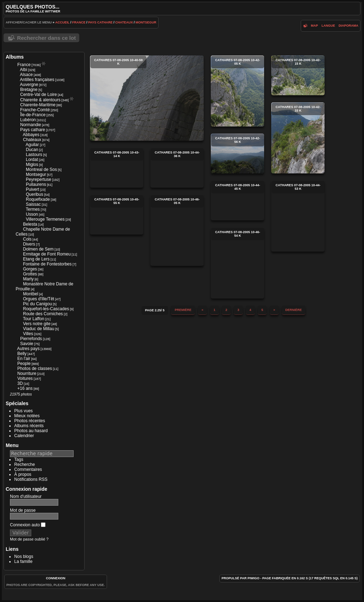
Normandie (31, 125)
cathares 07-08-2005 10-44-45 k (237, 200)
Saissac (33, 204)
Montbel (31, 294)
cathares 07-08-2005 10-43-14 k (117, 168)
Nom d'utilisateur (26, 496)
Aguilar (32, 145)
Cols (27, 239)
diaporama (348, 26)
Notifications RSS (31, 479)
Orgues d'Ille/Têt (39, 299)
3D (20, 383)
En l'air (24, 359)
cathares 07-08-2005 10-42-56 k (237, 154)
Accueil (63, 22)
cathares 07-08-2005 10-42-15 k (298, 75)
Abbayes (31, 135)
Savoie (27, 344)
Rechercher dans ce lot (46, 38)
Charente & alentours (40, 100)
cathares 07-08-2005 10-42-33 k (298, 138)
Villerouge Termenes (45, 219)
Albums (15, 57)
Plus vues (23, 411)
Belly (22, 354)
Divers (29, 244)
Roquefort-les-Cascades (46, 309)
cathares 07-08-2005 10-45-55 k (117, 215)
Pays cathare (100, 22)
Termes (33, 209)
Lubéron (28, 120)
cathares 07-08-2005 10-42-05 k (237, 91)
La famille (23, 561)
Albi (23, 70)
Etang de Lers (36, 259)
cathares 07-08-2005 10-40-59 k (147, 98)
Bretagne (29, 90)
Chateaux (124, 22)
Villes (28, 334)
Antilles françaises (37, 80)
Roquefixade (38, 199)
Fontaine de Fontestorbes (47, 264)
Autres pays (28, 349)
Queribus (35, 194)
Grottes (30, 274)
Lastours (34, 155)
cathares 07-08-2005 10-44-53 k (298, 216)
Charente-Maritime (38, 105)
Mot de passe (23, 510)
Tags (19, 459)
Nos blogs (24, 557)
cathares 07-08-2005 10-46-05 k (177, 230)
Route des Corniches (43, 314)
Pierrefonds (31, 339)
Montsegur (146, 22)
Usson (32, 214)
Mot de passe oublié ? (29, 539)
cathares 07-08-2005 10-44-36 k (177, 168)
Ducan (32, 150)
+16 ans (25, 388)
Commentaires (28, 469)
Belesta (30, 224)
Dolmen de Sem (38, 249)
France (79, 22)
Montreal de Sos (41, 170)
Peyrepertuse (39, 179)
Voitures (25, 378)
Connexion (56, 578)
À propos (23, 474)
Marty (28, 279)
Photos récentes (30, 421)
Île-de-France (33, 115)
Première (183, 310)
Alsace (26, 75)
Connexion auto (28, 525)
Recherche (25, 464)
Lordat (32, 160)
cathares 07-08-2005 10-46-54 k (237, 263)
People (24, 364)
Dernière (294, 310)
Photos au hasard (31, 431)
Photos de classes (35, 369)
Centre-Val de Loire (39, 95)
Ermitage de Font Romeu (47, 254)
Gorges (30, 269)
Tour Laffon (34, 319)
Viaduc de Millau (39, 329)
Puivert (33, 189)
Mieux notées (27, 416)
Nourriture (27, 373)
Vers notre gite (37, 324)
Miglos (32, 165)
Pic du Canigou (38, 304)
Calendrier (24, 436)
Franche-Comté (35, 110)
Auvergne (29, 85)
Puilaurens (36, 184)
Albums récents (29, 426)
